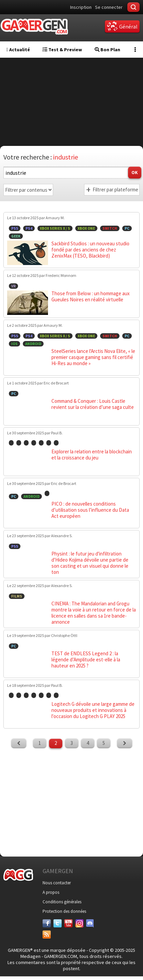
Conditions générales (62, 902)
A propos (51, 892)
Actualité (18, 50)
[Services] (47, 935)
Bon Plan (107, 50)
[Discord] (90, 923)
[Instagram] (79, 923)
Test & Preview (62, 50)
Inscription (81, 7)
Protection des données (64, 911)
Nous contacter (57, 883)
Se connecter (109, 7)
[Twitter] (58, 923)
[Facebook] (47, 923)
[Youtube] (68, 923)
